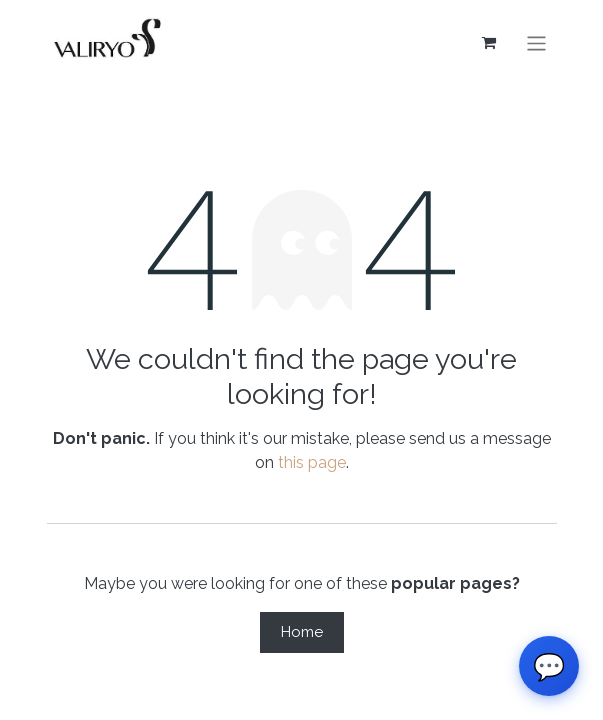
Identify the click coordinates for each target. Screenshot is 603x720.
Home (302, 632)
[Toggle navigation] (536, 42)
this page (312, 462)
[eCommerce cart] (488, 43)
